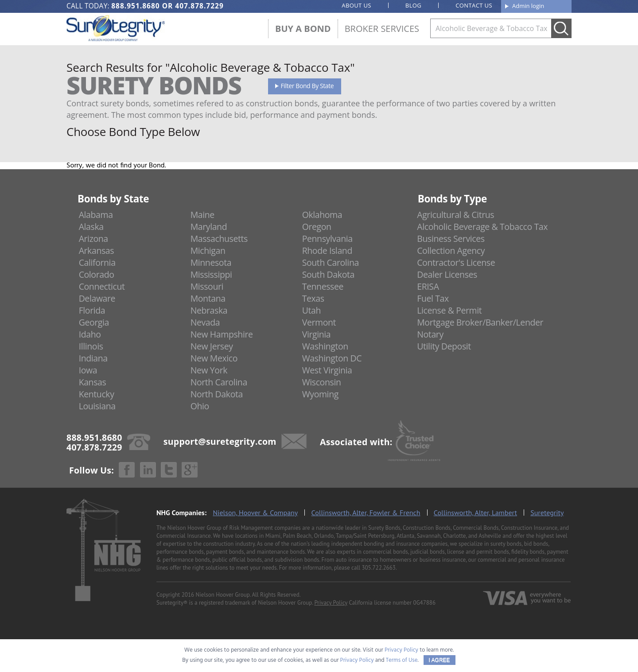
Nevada (205, 322)
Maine (202, 215)
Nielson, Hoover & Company (255, 513)
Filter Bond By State (307, 86)
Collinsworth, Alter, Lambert (475, 513)
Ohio (200, 406)
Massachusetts (219, 239)
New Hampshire (222, 334)
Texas (313, 298)
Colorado (97, 274)
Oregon (317, 227)
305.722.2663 (378, 568)
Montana (208, 298)
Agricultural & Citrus (455, 215)
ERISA (428, 286)
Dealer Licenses (447, 274)
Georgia (94, 322)
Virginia (317, 334)
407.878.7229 (199, 6)
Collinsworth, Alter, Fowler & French (366, 513)
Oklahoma (322, 215)
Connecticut (102, 286)
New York (209, 370)
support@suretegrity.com (220, 441)
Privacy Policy (331, 603)
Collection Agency (451, 251)
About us (356, 5)
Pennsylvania (327, 239)
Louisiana (97, 406)
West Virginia (327, 370)
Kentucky (97, 394)
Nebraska (209, 310)
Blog (413, 5)
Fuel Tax (433, 298)
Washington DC (332, 358)
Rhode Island (327, 251)
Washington (325, 346)
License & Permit (449, 310)
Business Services (451, 239)
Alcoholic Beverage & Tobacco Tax (482, 227)
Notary (430, 334)
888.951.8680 (135, 6)
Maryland (209, 227)
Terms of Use (402, 660)
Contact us (474, 5)
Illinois (91, 346)
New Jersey (212, 346)
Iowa (88, 370)
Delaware (97, 298)
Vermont (319, 322)
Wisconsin (322, 382)
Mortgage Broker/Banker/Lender (480, 322)
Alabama (96, 215)
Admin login (528, 6)
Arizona (93, 239)
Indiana (93, 358)
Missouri (207, 286)
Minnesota (211, 262)
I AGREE (440, 660)
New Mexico (214, 358)
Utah (311, 310)
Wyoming (320, 394)
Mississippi (211, 274)
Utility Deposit (444, 346)
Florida (92, 310)
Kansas (93, 382)
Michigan (208, 251)
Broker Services (382, 29)
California (97, 262)
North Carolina (219, 382)
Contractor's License (456, 262)
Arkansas (97, 251)
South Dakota (328, 274)
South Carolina (331, 262)
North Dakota (217, 394)
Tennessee (323, 286)
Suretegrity (547, 513)
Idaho (90, 334)
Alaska (91, 227)
